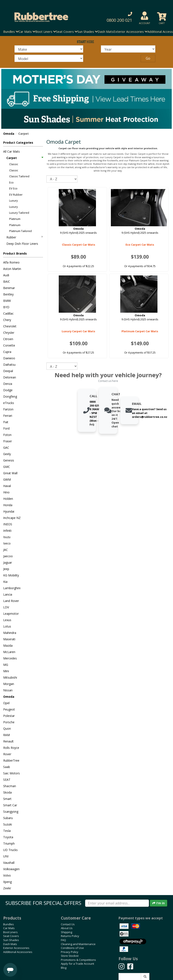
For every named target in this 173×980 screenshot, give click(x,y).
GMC (7, 467)
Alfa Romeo (11, 262)
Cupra (7, 352)
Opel (6, 703)
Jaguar (8, 562)
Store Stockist (70, 956)
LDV (6, 607)
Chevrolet (10, 326)
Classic (14, 164)
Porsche (9, 722)
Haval (7, 486)
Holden (8, 499)
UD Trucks (10, 850)
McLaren (9, 652)
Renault (8, 741)
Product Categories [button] (18, 143)
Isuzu (7, 537)
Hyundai (9, 511)
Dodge (8, 390)
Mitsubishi (10, 677)
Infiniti (7, 531)
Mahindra (10, 633)
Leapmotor (11, 614)
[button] (116, 17)
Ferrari (8, 416)
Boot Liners (10, 932)
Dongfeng (10, 396)
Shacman (10, 786)
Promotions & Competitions (78, 960)
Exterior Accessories (16, 948)
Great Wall (10, 473)
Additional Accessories (18, 952)
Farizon (8, 409)
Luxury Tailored (19, 213)
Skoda (7, 792)
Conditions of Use (72, 948)
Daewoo (9, 358)
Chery (7, 320)
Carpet (25, 158)
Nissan (8, 690)
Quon (7, 729)
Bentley (8, 294)
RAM (6, 735)
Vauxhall (9, 863)
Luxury (14, 201)
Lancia (8, 594)
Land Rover (11, 601)
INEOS (8, 524)
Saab (7, 767)
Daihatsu (9, 365)
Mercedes (10, 658)
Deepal (8, 371)
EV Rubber (16, 195)
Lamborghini (12, 588)
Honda (8, 505)
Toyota (8, 837)
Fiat (6, 422)
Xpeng (7, 882)
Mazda (8, 645)
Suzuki (8, 824)
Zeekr (7, 888)
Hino (6, 492)
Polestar (9, 716)
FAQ (63, 940)
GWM (7, 479)
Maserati (9, 639)
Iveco (7, 543)
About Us (67, 928)
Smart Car (10, 805)
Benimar (9, 288)
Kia (5, 582)
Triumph (9, 843)
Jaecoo (8, 556)
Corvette (9, 345)
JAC (6, 550)
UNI (6, 856)
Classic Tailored (19, 176)
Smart (7, 799)
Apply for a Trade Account (77, 964)
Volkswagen (11, 869)
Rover (7, 754)
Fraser (8, 441)
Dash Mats (106, 32)
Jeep (6, 569)
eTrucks (9, 403)
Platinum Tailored (20, 231)
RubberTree (11, 760)
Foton (7, 435)
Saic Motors (11, 773)
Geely (7, 454)
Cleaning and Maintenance (78, 944)
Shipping (66, 932)
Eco (11, 182)
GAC (6, 448)
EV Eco (13, 188)
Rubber (25, 237)
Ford (6, 428)
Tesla (7, 831)
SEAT (7, 780)
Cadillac (8, 313)
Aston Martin (12, 269)
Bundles (9, 924)
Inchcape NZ (12, 518)
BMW (7, 301)
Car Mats (9, 928)
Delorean (10, 377)
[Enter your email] (117, 903)
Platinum (15, 219)
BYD (6, 307)
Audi (6, 275)
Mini (6, 671)
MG (6, 665)
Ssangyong (11, 812)
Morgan (9, 684)
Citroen (8, 339)
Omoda (9, 134)
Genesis (9, 460)
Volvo (7, 875)
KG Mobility (11, 575)
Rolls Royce (11, 748)
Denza (8, 384)
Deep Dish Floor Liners (22, 244)
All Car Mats (11, 151)
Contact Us (68, 924)
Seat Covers (11, 936)
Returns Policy (70, 936)
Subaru (8, 818)
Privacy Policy (70, 952)
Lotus (7, 626)
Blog (64, 968)
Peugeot (9, 709)
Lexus (7, 620)
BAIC (7, 282)
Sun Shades (11, 940)
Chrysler (9, 333)
